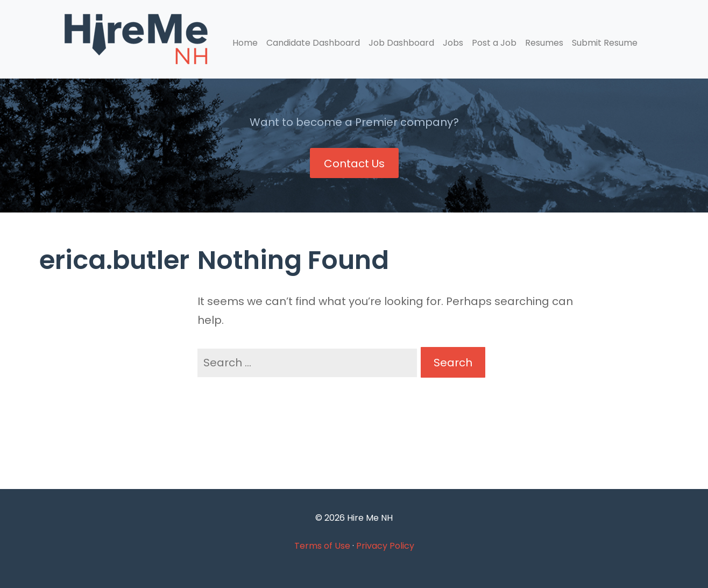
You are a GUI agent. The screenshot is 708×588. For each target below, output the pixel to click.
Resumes (544, 43)
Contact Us (354, 164)
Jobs (453, 43)
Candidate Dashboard (313, 43)
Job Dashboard (401, 43)
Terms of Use (322, 546)
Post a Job (494, 43)
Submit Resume (605, 43)
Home (245, 43)
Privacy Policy (385, 546)
